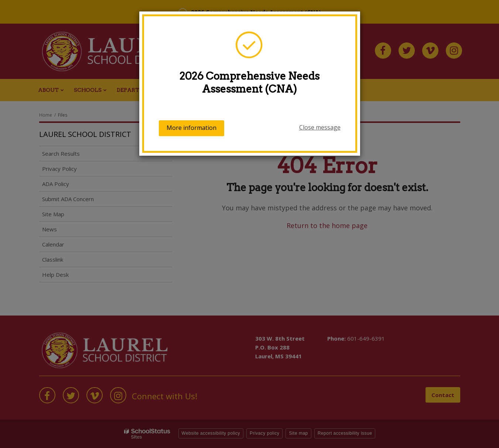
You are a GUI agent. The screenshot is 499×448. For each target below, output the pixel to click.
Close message (320, 127)
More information (192, 128)
